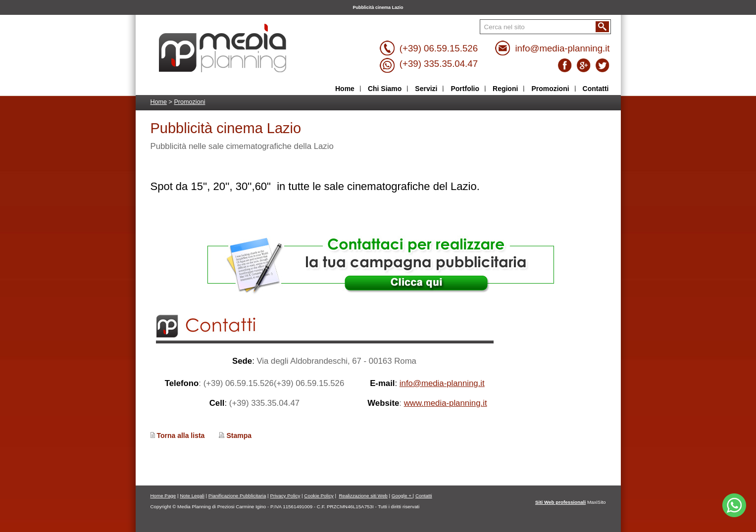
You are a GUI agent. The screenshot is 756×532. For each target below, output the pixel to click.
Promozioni (189, 102)
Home (159, 102)
